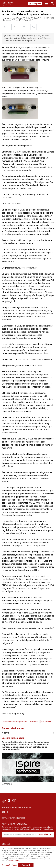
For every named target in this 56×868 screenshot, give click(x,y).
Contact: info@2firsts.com (14, 818)
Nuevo (5, 733)
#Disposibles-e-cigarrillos (15, 722)
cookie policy (14, 861)
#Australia (46, 722)
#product (34, 722)
